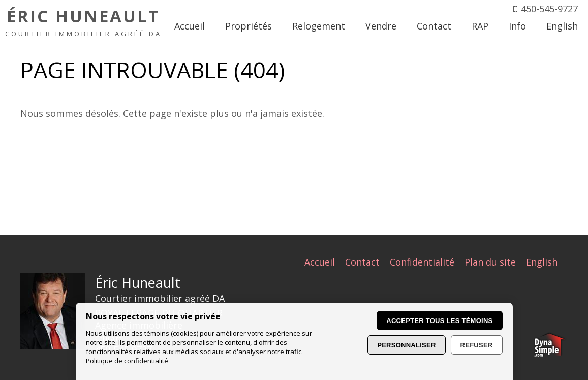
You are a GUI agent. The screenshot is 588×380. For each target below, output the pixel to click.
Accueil (320, 262)
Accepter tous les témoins (439, 321)
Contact (362, 262)
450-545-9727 (549, 9)
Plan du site (490, 262)
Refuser (477, 345)
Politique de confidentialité (127, 361)
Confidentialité (422, 262)
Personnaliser (406, 345)
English (542, 262)
